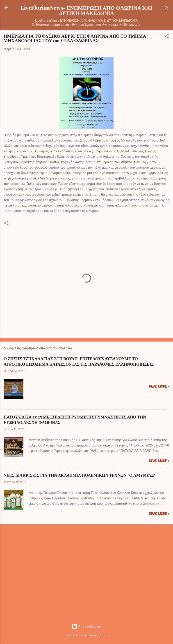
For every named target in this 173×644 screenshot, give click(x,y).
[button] (167, 37)
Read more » (159, 386)
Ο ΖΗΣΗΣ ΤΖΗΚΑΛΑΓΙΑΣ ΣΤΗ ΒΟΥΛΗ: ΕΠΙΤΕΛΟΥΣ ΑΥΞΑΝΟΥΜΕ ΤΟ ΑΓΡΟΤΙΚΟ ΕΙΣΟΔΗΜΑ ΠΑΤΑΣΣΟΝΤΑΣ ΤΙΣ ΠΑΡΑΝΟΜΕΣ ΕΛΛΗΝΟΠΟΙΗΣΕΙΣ (79, 361)
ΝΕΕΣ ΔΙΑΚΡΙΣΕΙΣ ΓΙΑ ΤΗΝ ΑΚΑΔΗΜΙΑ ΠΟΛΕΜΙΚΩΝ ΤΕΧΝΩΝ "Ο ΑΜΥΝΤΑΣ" (80, 475)
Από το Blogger (86, 626)
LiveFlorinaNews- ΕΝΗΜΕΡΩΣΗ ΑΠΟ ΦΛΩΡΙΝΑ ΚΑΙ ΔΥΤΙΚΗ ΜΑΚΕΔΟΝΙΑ (86, 10)
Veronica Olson (98, 635)
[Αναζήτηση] (167, 9)
